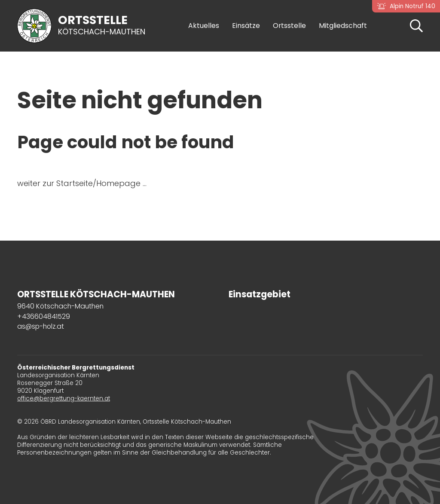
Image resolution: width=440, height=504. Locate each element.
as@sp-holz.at (41, 326)
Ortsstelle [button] (289, 26)
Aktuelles (204, 26)
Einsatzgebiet (260, 294)
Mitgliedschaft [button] (343, 26)
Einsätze (246, 26)
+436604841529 (44, 316)
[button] (416, 25)
